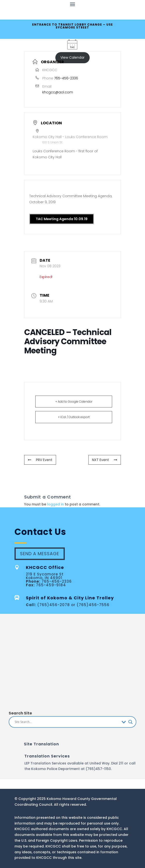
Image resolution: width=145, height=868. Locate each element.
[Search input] (67, 722)
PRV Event (40, 460)
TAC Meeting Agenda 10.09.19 (62, 219)
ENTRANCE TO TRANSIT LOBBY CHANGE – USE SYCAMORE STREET (72, 26)
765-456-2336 (66, 78)
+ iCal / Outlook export (74, 417)
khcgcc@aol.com (58, 92)
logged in (55, 504)
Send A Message (40, 554)
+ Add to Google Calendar (74, 402)
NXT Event (105, 460)
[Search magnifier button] (130, 722)
